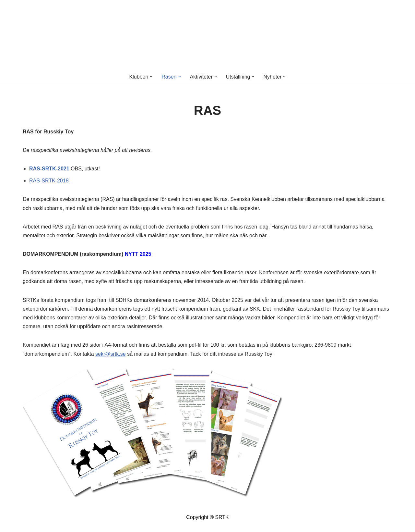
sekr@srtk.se (111, 354)
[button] (151, 77)
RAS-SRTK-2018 (49, 181)
